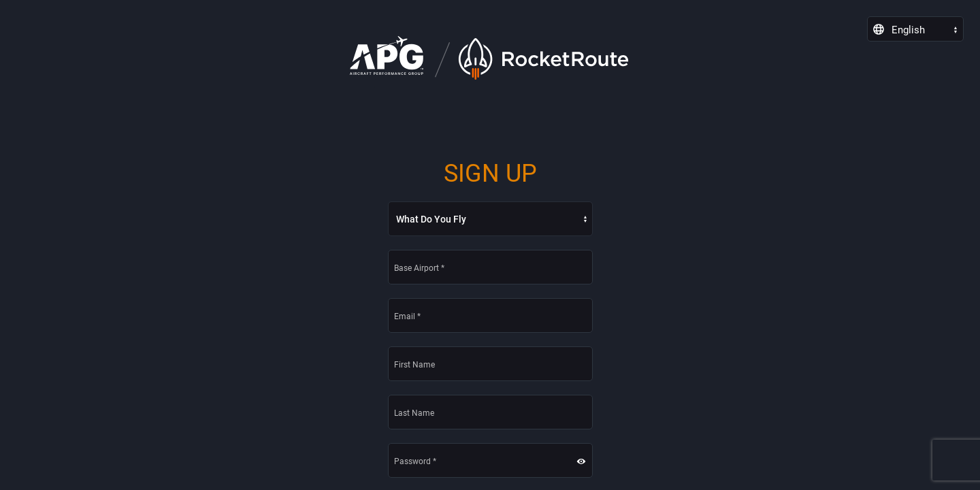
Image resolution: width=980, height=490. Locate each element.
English (908, 30)
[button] (591, 461)
